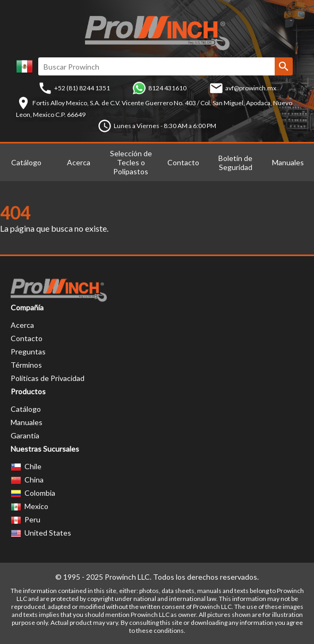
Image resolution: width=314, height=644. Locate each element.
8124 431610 (167, 88)
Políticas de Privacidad (48, 378)
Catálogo (26, 162)
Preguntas (28, 351)
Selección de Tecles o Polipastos (131, 162)
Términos (26, 365)
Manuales (288, 162)
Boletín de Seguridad (235, 163)
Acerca (79, 162)
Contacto (183, 162)
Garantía (25, 435)
